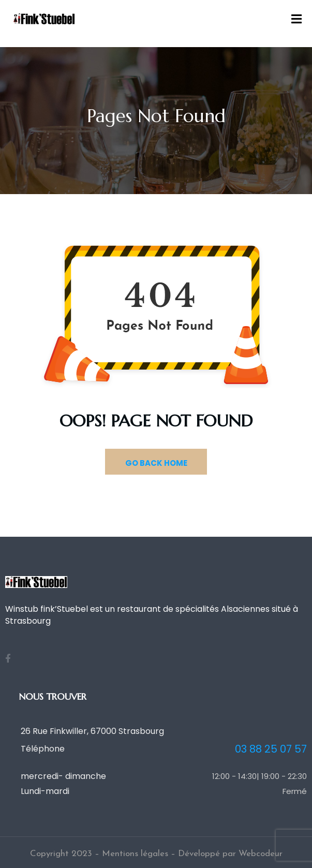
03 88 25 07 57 (271, 749)
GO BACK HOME (156, 463)
